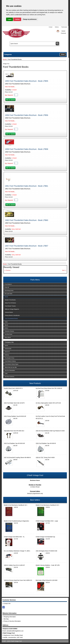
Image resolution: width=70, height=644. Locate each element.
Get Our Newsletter (10, 370)
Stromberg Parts (9, 291)
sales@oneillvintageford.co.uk (15, 631)
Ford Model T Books (10, 306)
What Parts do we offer (11, 367)
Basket (63, 31)
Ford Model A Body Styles (12, 364)
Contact (51, 27)
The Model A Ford (9, 358)
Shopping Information (10, 617)
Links (6, 374)
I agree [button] (10, 19)
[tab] (35, 284)
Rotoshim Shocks (9, 331)
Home (6, 346)
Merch (6, 325)
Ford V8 (7, 287)
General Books (9, 312)
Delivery (57, 27)
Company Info (9, 342)
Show (63, 54)
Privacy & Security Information (12, 621)
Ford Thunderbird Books (11, 319)
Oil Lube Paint (8, 294)
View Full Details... (10, 87)
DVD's (6, 328)
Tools (6, 322)
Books (5, 59)
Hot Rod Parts (8, 334)
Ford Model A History (10, 361)
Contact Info (7, 604)
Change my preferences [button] (30, 19)
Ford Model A (8, 284)
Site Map (6, 619)
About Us (7, 352)
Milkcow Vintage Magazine (12, 309)
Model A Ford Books (10, 300)
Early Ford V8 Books (10, 303)
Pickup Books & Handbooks (12, 315)
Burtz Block (8, 337)
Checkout (63, 33)
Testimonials (64, 27)
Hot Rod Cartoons (9, 377)
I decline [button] (17, 19)
